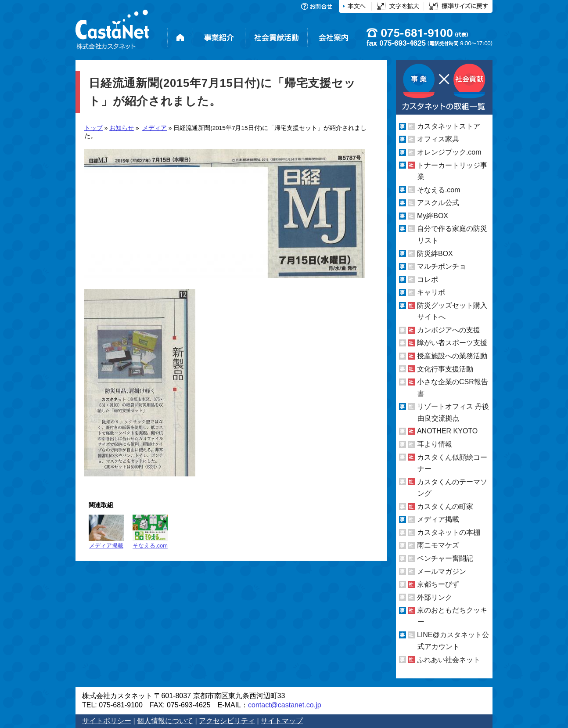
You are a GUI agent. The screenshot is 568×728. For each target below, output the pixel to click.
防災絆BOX (435, 253)
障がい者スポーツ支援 (452, 343)
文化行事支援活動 (445, 369)
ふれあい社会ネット (449, 659)
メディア (155, 128)
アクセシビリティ (227, 721)
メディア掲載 (106, 532)
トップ (93, 128)
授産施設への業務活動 (452, 356)
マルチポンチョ (442, 266)
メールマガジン (442, 571)
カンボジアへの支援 (449, 330)
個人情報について (165, 721)
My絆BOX (433, 216)
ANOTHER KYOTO (447, 431)
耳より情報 (435, 444)
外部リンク (435, 597)
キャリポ (431, 292)
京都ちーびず (438, 584)
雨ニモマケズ (438, 545)
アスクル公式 (438, 203)
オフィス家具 (438, 139)
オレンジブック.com (449, 152)
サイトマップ (282, 721)
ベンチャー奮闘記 (445, 558)
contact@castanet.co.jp (285, 705)
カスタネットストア (449, 126)
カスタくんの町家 (445, 506)
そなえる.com (150, 532)
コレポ (428, 279)
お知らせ (122, 128)
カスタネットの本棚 (449, 532)
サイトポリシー (107, 721)
